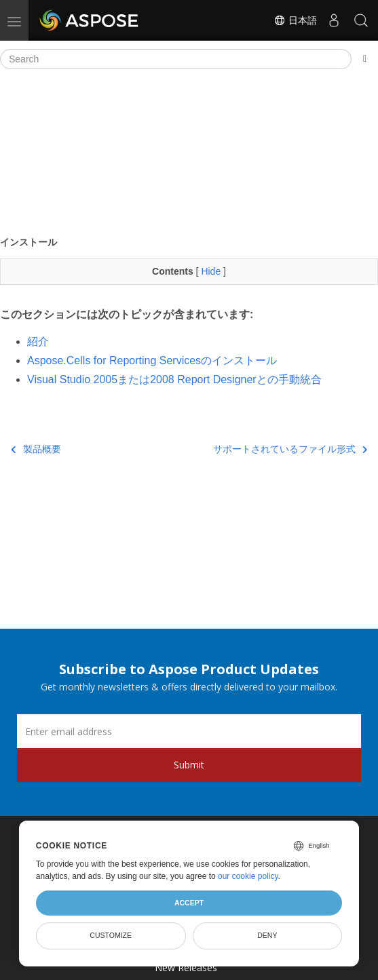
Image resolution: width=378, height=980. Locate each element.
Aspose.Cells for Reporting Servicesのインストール (152, 360)
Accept (189, 903)
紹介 (38, 341)
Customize (111, 935)
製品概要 (36, 449)
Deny (267, 935)
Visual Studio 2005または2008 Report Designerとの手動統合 (174, 379)
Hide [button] (212, 271)
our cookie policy (248, 876)
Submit (189, 765)
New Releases (186, 967)
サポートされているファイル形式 (290, 449)
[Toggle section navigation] (365, 59)
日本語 (295, 20)
